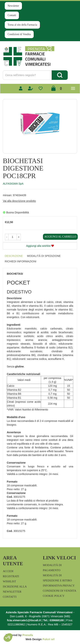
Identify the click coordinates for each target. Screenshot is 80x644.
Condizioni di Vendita (19, 34)
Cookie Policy (54, 596)
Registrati (11, 576)
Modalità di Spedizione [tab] (44, 256)
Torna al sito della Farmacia (22, 25)
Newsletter (13, 6)
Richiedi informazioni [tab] (21, 261)
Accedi (8, 571)
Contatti (12, 15)
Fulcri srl (49, 639)
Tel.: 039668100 (53, 620)
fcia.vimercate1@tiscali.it (24, 620)
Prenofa (28, 635)
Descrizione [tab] (14, 256)
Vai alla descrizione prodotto (19, 201)
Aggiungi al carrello (60, 237)
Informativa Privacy (59, 586)
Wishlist (9, 581)
